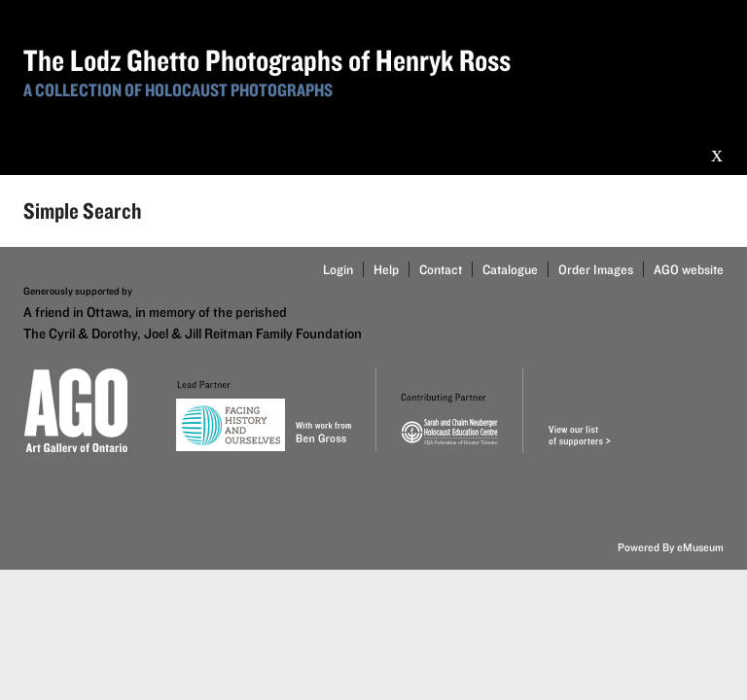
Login (338, 269)
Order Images (596, 269)
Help (386, 269)
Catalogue (510, 269)
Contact (441, 269)
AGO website (689, 269)
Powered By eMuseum (671, 547)
